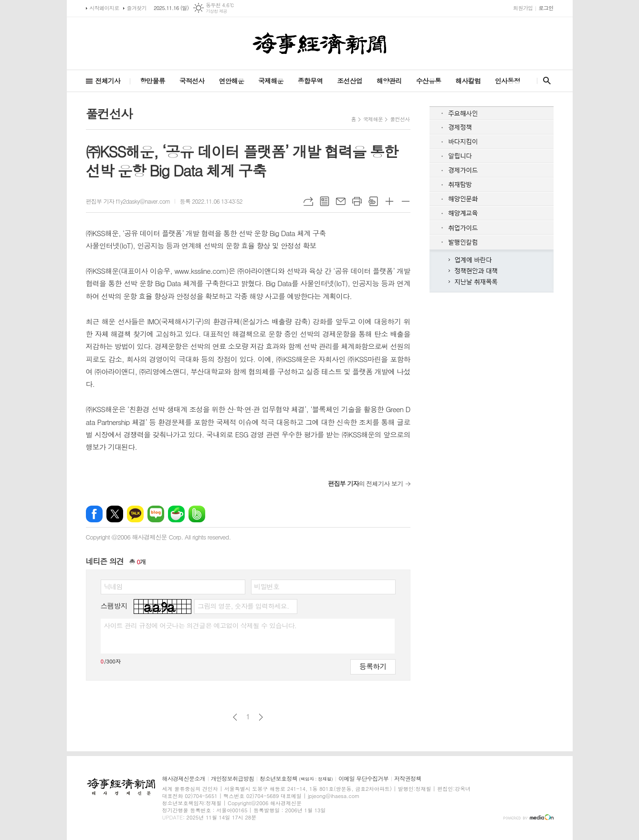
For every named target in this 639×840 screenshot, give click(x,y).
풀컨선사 (400, 119)
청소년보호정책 (296, 779)
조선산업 (350, 81)
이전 (235, 717)
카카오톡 (135, 514)
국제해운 (271, 81)
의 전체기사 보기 (365, 483)
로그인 (546, 8)
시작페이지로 (105, 8)
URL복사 (308, 201)
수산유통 (429, 81)
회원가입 (523, 8)
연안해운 (231, 81)
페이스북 (94, 514)
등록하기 (373, 666)
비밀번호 (267, 586)
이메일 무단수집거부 (363, 779)
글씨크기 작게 (406, 201)
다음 (261, 717)
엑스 (115, 514)
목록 (325, 201)
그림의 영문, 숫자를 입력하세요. (243, 606)
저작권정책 (408, 779)
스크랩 (373, 201)
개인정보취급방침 (232, 779)
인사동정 (508, 81)
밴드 (197, 514)
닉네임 (113, 586)
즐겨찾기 (137, 8)
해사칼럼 (468, 81)
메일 (341, 201)
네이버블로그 (156, 514)
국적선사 (192, 81)
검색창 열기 (545, 81)
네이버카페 (176, 514)
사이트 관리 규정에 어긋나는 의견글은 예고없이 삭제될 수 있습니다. (200, 625)
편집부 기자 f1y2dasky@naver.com (128, 201)
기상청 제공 (216, 11)
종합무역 (310, 81)
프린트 (357, 201)
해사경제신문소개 (184, 779)
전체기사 (108, 81)
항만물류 (152, 81)
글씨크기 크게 (389, 201)
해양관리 (389, 81)
